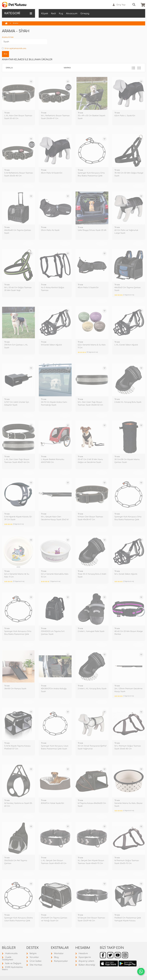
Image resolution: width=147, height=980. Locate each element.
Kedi (53, 13)
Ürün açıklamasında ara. (14, 48)
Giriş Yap (119, 5)
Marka (67, 68)
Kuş (61, 13)
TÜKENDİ (28, 129)
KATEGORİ (18, 13)
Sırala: (9, 68)
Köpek (45, 13)
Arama (16, 23)
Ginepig (85, 13)
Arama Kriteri (8, 37)
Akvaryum (72, 13)
